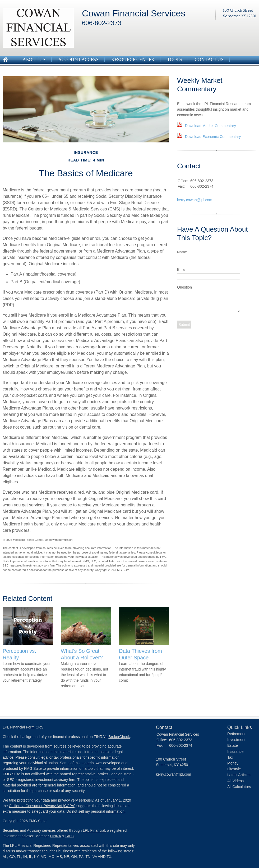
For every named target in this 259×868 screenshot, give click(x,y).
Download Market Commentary (211, 126)
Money (233, 763)
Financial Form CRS (27, 727)
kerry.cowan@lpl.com (195, 200)
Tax (230, 757)
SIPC (70, 836)
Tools (175, 60)
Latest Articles (239, 775)
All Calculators (239, 787)
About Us (34, 60)
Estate (233, 745)
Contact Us (209, 60)
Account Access (78, 60)
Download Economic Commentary (213, 137)
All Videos (235, 781)
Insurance (235, 752)
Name (182, 252)
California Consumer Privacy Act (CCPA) (42, 806)
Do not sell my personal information (95, 811)
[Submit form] (184, 325)
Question (184, 287)
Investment (236, 740)
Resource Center (133, 60)
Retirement (236, 734)
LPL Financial (94, 830)
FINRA (55, 836)
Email (182, 269)
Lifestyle (234, 769)
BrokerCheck (119, 737)
